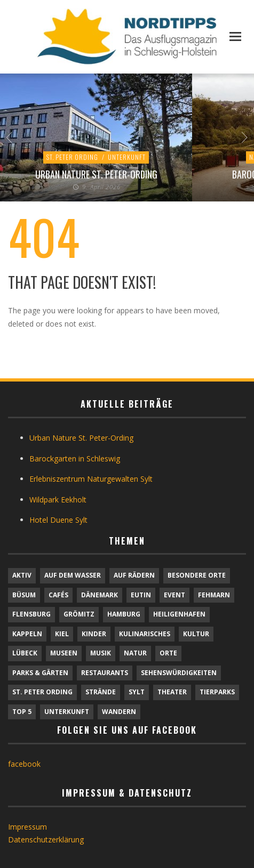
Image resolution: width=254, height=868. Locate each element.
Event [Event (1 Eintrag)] (174, 595)
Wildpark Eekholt (58, 500)
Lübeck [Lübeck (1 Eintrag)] (25, 653)
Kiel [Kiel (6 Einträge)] (62, 634)
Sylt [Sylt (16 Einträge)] (137, 692)
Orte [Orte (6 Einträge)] (168, 653)
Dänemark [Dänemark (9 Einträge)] (100, 595)
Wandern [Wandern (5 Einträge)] (119, 712)
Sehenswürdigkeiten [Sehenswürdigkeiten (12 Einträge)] (179, 673)
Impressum (27, 827)
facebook (24, 764)
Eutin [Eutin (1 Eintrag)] (141, 595)
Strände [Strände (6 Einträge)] (101, 692)
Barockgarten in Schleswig (75, 459)
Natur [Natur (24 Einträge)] (135, 653)
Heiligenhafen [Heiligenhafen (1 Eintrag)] (179, 614)
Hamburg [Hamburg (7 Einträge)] (124, 614)
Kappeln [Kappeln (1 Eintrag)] (27, 634)
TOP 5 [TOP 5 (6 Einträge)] (22, 712)
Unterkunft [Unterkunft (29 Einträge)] (67, 712)
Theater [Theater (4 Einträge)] (172, 692)
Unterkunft (127, 157)
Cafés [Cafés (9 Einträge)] (58, 595)
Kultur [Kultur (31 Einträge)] (196, 634)
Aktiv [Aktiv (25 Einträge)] (22, 575)
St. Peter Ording (72, 157)
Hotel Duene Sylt (58, 520)
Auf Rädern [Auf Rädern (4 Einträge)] (134, 575)
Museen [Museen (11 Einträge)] (64, 653)
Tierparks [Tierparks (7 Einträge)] (217, 692)
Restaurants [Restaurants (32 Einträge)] (105, 673)
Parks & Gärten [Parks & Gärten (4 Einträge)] (40, 673)
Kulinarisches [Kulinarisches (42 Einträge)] (145, 634)
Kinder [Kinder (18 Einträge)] (94, 634)
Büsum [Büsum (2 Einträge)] (24, 595)
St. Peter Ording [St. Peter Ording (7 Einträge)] (42, 692)
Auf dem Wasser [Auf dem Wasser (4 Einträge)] (73, 575)
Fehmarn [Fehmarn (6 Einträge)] (214, 595)
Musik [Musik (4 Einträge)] (101, 653)
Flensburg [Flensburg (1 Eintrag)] (31, 614)
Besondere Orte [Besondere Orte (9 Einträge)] (197, 575)
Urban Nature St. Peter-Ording (96, 174)
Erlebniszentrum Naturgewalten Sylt (91, 479)
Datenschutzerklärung (46, 839)
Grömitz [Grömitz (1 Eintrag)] (79, 614)
